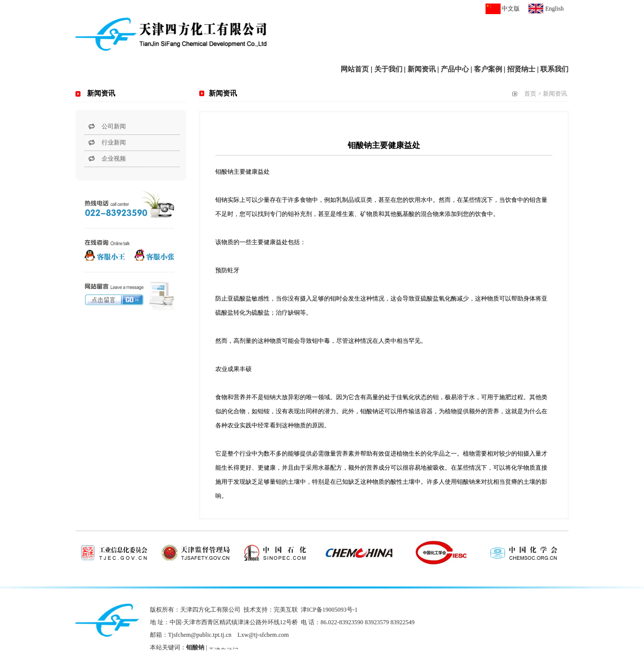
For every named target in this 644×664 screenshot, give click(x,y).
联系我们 (554, 69)
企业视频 (114, 159)
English (555, 9)
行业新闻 (114, 142)
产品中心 (455, 69)
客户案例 (488, 69)
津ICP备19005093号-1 (329, 610)
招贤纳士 (521, 69)
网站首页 (355, 69)
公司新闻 (114, 126)
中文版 (511, 9)
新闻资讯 (422, 69)
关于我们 (388, 69)
